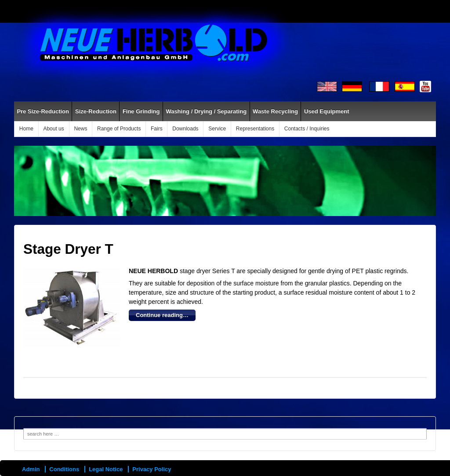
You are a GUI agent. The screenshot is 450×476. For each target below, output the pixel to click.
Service (217, 129)
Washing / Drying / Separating (206, 111)
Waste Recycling (275, 111)
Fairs (157, 129)
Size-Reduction (96, 111)
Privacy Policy (152, 469)
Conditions (64, 469)
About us (53, 129)
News (80, 129)
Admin (31, 469)
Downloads (185, 129)
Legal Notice (106, 469)
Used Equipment (327, 111)
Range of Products (119, 129)
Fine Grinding (141, 111)
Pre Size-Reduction (43, 111)
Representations (255, 129)
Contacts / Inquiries (307, 129)
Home (26, 129)
